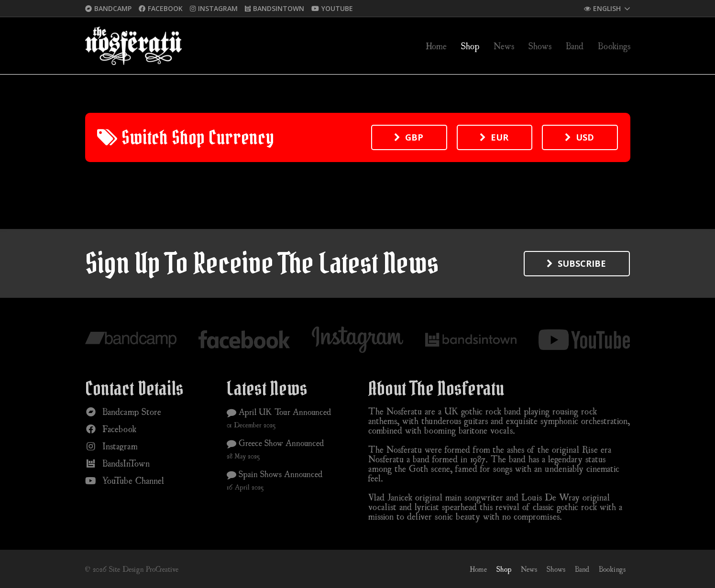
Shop (504, 569)
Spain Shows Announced (275, 474)
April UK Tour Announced (279, 412)
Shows (556, 569)
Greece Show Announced (275, 443)
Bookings (612, 569)
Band (582, 569)
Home (478, 569)
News (529, 569)
